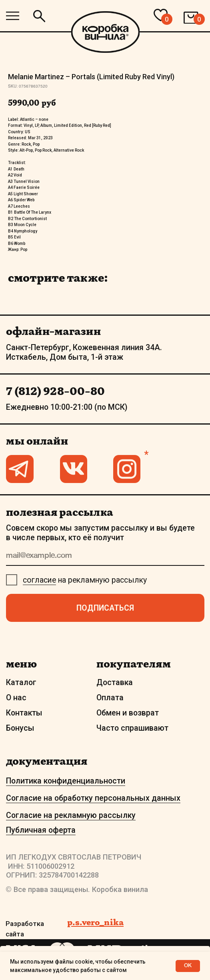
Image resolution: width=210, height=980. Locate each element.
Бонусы (20, 728)
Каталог (21, 682)
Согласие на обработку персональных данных (93, 798)
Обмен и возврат (128, 713)
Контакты (24, 713)
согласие (39, 580)
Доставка (115, 682)
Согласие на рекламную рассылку (71, 815)
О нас (16, 698)
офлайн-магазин (53, 331)
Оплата (110, 698)
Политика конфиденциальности (66, 781)
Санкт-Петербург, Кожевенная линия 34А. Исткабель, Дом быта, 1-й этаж (84, 352)
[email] (105, 556)
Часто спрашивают (132, 728)
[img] (12, 16)
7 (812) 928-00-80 (55, 391)
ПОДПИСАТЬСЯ (105, 608)
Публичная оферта (41, 830)
